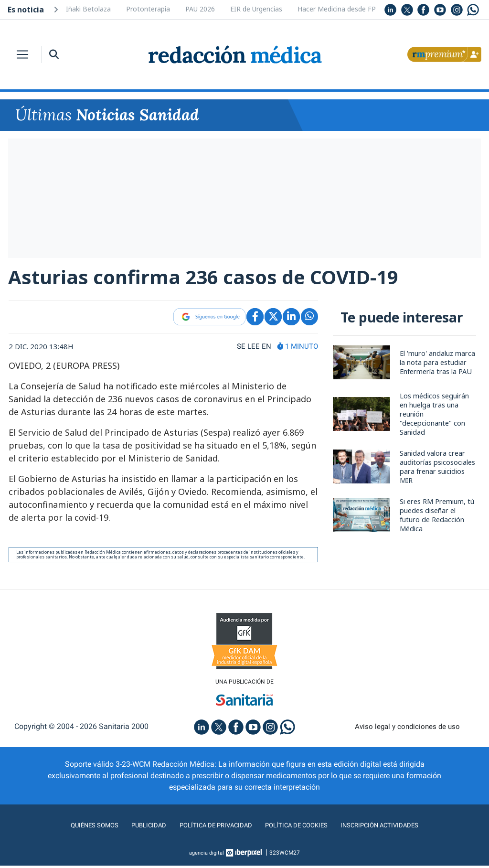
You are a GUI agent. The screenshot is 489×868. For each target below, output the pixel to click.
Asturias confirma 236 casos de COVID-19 (212, 277)
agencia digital (207, 855)
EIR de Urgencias (256, 9)
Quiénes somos (74, 828)
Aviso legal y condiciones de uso (408, 729)
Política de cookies (302, 828)
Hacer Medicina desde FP (337, 9)
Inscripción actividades (397, 828)
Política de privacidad (210, 828)
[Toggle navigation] (22, 54)
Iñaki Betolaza (88, 9)
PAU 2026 (200, 9)
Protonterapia (148, 9)
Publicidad (135, 828)
